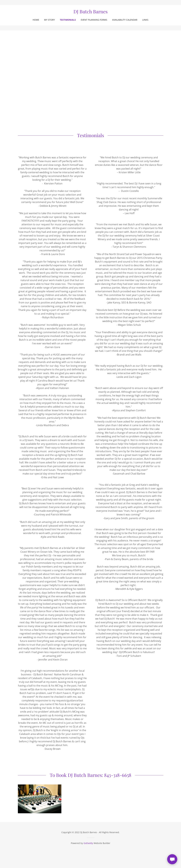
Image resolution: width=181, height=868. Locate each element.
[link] (90, 12)
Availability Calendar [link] (125, 20)
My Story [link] (49, 20)
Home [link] (36, 20)
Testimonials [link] (68, 20)
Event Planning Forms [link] (94, 20)
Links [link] (145, 20)
